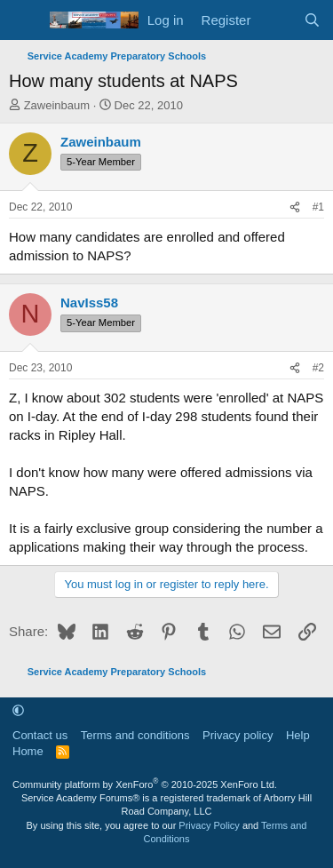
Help (298, 735)
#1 (318, 207)
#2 (318, 368)
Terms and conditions (135, 735)
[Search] (312, 20)
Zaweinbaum (57, 105)
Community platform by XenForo (145, 784)
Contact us (40, 735)
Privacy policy (238, 735)
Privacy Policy (209, 825)
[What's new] (277, 20)
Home (28, 751)
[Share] (295, 207)
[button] (18, 710)
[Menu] (24, 20)
